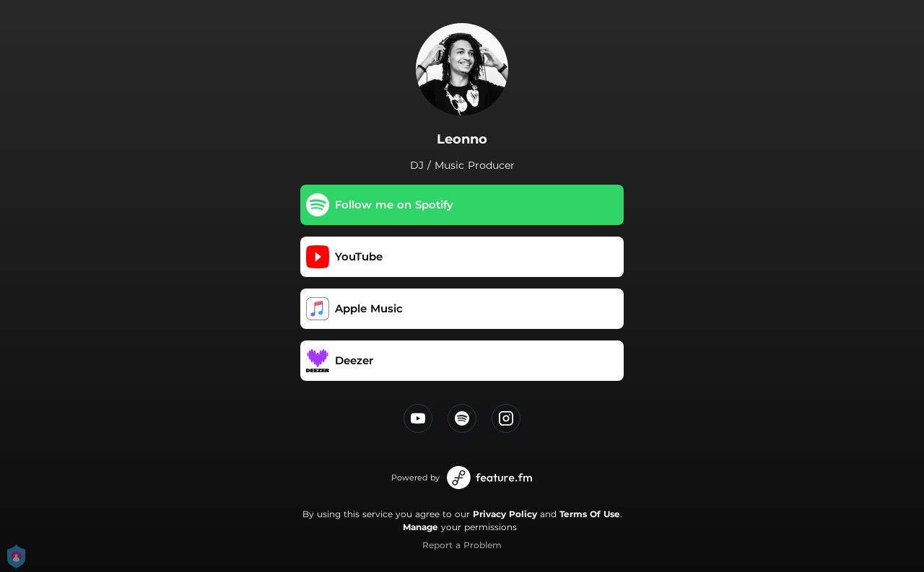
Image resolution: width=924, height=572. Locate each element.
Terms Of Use (590, 514)
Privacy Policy (505, 514)
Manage (420, 527)
